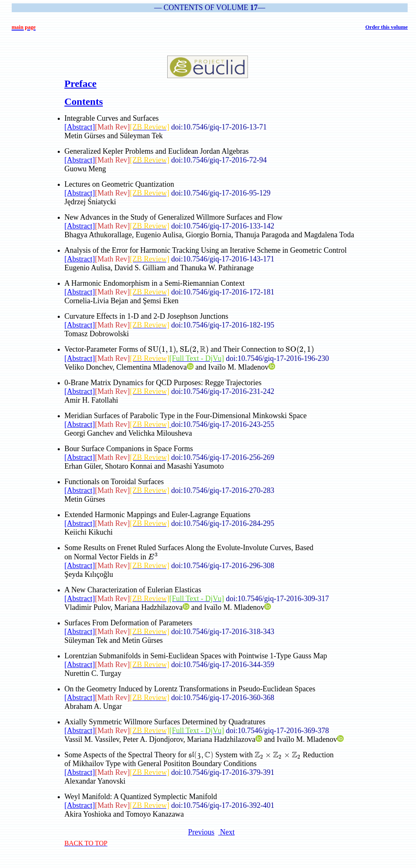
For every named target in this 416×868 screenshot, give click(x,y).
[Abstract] (80, 127)
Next (227, 832)
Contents (84, 102)
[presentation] (162, 349)
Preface (80, 84)
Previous (201, 832)
